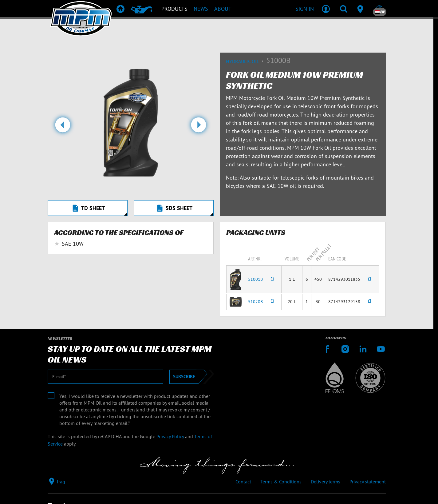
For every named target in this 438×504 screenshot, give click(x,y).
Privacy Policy (170, 436)
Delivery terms (326, 482)
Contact (243, 482)
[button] (63, 127)
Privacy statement (368, 482)
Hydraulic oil (246, 61)
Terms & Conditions (281, 482)
